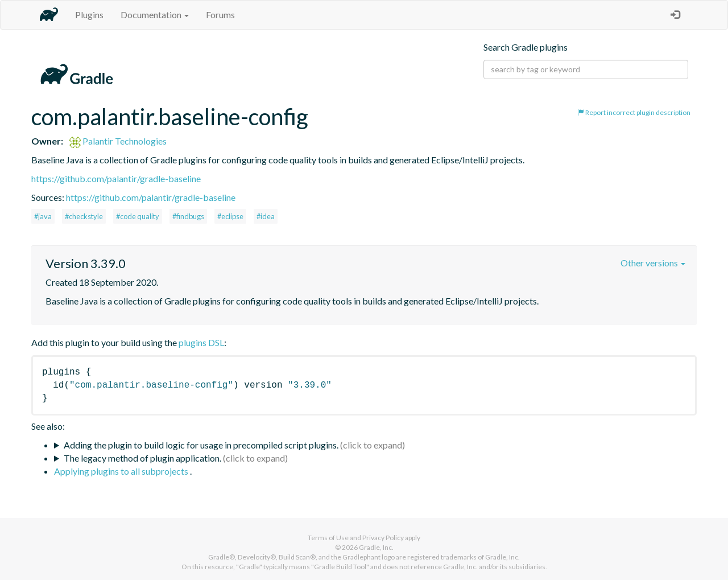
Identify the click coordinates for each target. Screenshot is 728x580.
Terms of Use (328, 538)
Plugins (89, 15)
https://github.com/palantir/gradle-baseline (116, 178)
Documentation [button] (155, 15)
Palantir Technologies (118, 141)
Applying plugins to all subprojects (122, 471)
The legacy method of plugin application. (142, 458)
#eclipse (230, 216)
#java (43, 216)
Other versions (653, 263)
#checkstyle (84, 216)
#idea (266, 216)
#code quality (138, 216)
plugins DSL (201, 342)
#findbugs (188, 216)
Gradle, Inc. (376, 547)
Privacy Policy (383, 538)
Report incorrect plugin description (634, 112)
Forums (220, 15)
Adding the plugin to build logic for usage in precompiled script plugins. (201, 445)
